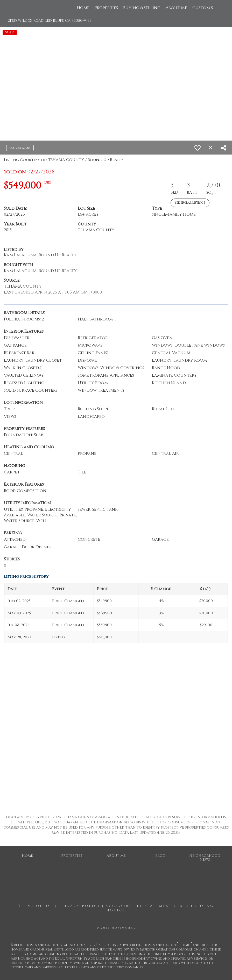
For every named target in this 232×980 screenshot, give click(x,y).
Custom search (209, 8)
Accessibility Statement (139, 906)
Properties (106, 8)
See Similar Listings (190, 203)
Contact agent (20, 148)
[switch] (198, 148)
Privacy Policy (79, 906)
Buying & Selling (142, 8)
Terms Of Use (36, 906)
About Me (176, 8)
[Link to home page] (22, 8)
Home (83, 8)
